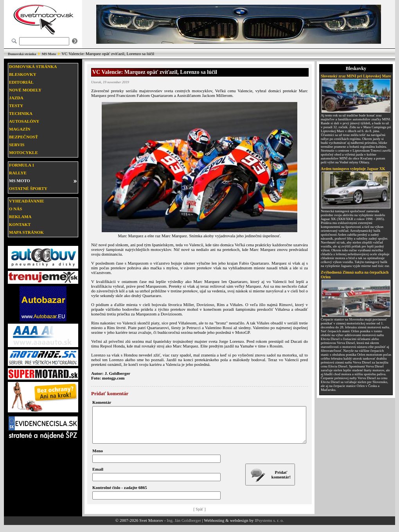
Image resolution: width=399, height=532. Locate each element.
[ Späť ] (200, 516)
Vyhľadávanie (27, 201)
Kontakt (20, 224)
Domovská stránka (22, 54)
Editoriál (21, 82)
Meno (98, 458)
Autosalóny (24, 121)
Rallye (18, 173)
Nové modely (25, 90)
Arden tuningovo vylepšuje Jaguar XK (353, 169)
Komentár (102, 402)
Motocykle (23, 152)
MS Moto (49, 54)
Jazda (16, 98)
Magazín (20, 129)
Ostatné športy (28, 188)
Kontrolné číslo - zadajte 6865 (120, 494)
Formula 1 (22, 165)
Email (98, 476)
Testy (16, 106)
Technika (21, 113)
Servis (17, 145)
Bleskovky (23, 74)
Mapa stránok (26, 232)
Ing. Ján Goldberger (184, 527)
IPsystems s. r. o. (269, 527)
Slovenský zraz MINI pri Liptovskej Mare (356, 76)
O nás (15, 209)
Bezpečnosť (23, 137)
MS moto (20, 181)
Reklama (20, 217)
